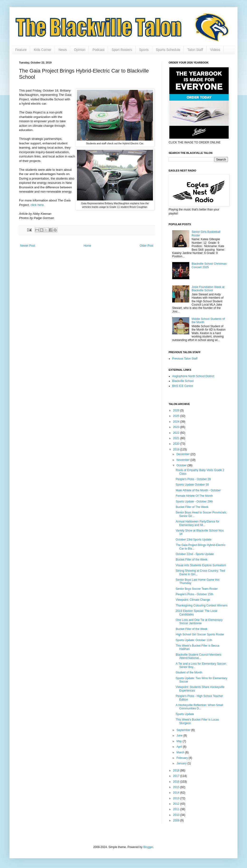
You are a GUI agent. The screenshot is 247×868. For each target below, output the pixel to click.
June (180, 736)
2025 (177, 416)
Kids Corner (43, 50)
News (63, 50)
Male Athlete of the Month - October (198, 490)
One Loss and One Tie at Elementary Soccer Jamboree (199, 622)
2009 (177, 820)
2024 (177, 422)
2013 (177, 798)
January (182, 763)
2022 (177, 433)
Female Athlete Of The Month (194, 496)
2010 (177, 815)
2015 (177, 787)
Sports (144, 50)
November (183, 460)
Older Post (146, 246)
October (182, 465)
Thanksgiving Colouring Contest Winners (202, 605)
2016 (177, 782)
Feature (21, 50)
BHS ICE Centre (183, 386)
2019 (177, 449)
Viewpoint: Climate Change (193, 600)
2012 (177, 804)
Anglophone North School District (193, 376)
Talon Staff (195, 50)
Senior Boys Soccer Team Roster (197, 589)
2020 (177, 444)
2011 (177, 809)
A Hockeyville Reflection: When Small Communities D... (199, 707)
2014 (177, 793)
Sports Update (185, 714)
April (180, 747)
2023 (177, 427)
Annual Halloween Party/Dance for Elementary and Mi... (197, 523)
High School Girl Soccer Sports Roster (200, 634)
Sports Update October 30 (192, 485)
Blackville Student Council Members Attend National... (198, 656)
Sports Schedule (168, 50)
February (183, 758)
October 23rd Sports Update (194, 540)
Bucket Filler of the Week (192, 560)
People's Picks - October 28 (193, 479)
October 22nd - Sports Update (195, 554)
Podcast (98, 50)
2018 (177, 770)
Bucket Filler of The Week (192, 507)
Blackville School (183, 381)
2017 (177, 776)
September (184, 730)
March (181, 752)
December (183, 454)
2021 (177, 438)
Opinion (80, 50)
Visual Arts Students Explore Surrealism (201, 565)
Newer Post (28, 246)
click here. (37, 205)
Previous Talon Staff (185, 359)
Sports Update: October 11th (194, 640)
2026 (177, 410)
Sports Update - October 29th (194, 502)
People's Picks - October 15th (195, 594)
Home (87, 246)
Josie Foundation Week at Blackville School (208, 289)
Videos (215, 50)
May (180, 741)
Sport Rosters (122, 50)
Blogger (148, 847)
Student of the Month (189, 673)
